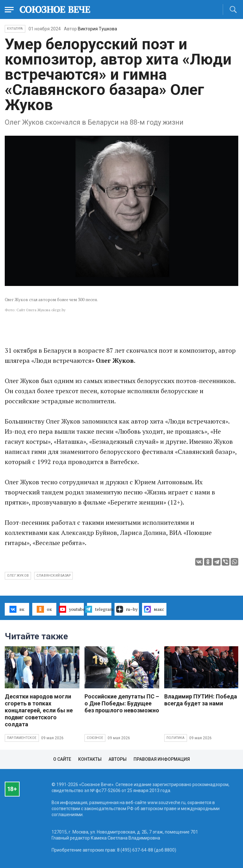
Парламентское (22, 738)
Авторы (118, 759)
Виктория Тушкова (97, 29)
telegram (99, 609)
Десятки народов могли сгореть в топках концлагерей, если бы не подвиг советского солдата (39, 710)
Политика (176, 738)
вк (17, 609)
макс (154, 609)
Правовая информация (162, 759)
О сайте (62, 759)
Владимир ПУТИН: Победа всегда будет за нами (201, 700)
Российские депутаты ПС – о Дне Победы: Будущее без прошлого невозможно (122, 703)
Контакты (90, 759)
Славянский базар (53, 576)
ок (44, 609)
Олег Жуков (18, 576)
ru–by (127, 609)
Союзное (95, 738)
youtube (72, 609)
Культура (15, 29)
